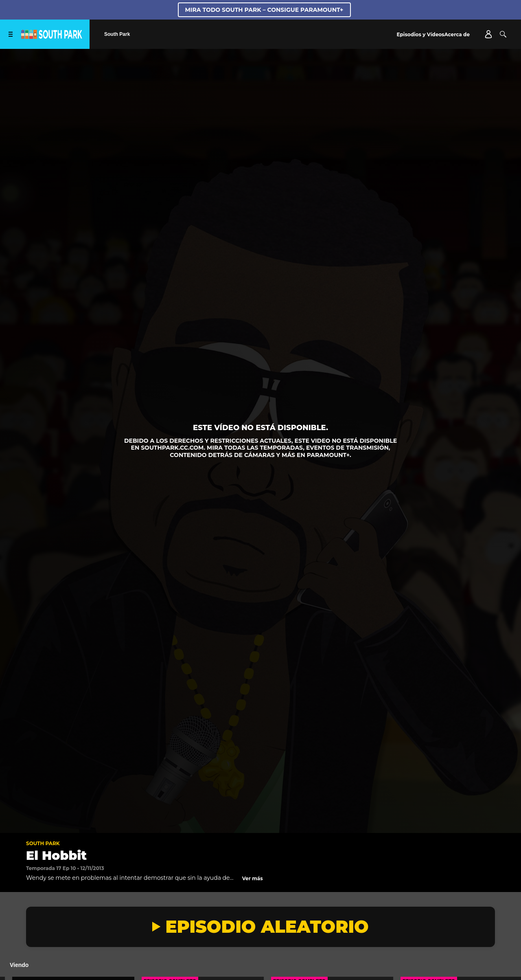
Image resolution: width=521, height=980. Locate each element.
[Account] (488, 34)
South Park (43, 843)
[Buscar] (503, 34)
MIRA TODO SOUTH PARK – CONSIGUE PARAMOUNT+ (264, 10)
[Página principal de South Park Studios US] (52, 37)
